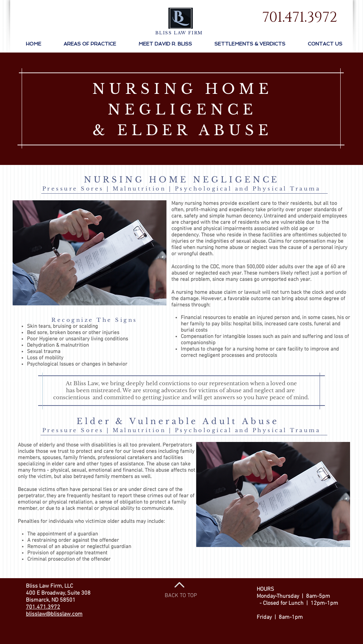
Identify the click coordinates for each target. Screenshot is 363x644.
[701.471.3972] (300, 18)
